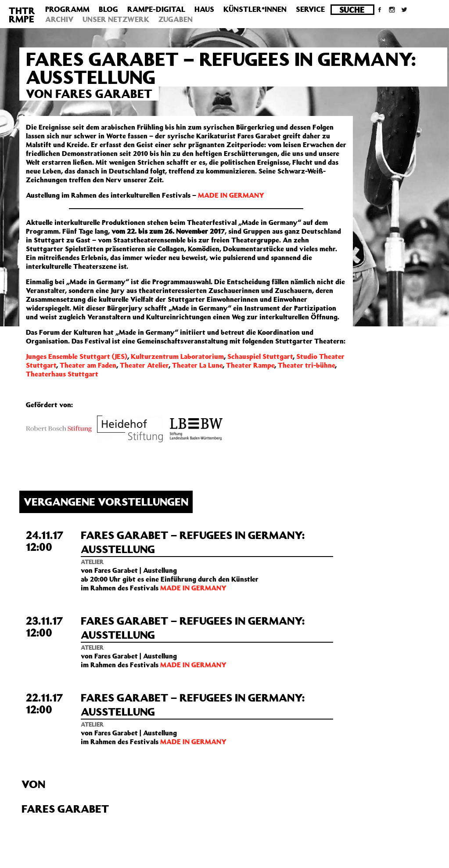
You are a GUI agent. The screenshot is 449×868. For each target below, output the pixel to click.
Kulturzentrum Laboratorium (177, 356)
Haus (204, 9)
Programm (67, 9)
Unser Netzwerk (116, 19)
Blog (108, 9)
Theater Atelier (144, 365)
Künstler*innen (255, 9)
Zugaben (176, 19)
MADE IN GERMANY (231, 195)
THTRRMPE (22, 15)
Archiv (59, 19)
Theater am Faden (88, 365)
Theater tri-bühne (306, 365)
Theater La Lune (197, 365)
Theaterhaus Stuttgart (62, 374)
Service (310, 9)
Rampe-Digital (156, 9)
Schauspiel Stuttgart (260, 356)
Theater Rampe (250, 365)
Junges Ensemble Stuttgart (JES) (77, 356)
